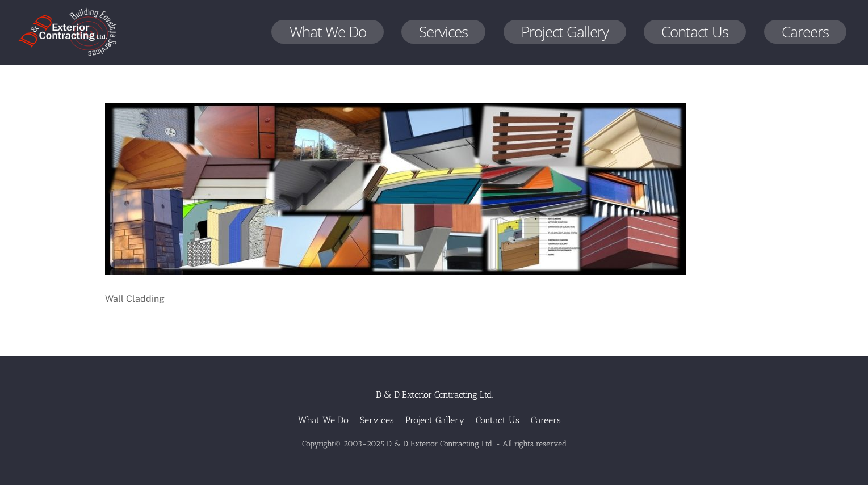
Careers (805, 32)
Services (443, 32)
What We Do (328, 32)
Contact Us (695, 32)
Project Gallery (565, 32)
